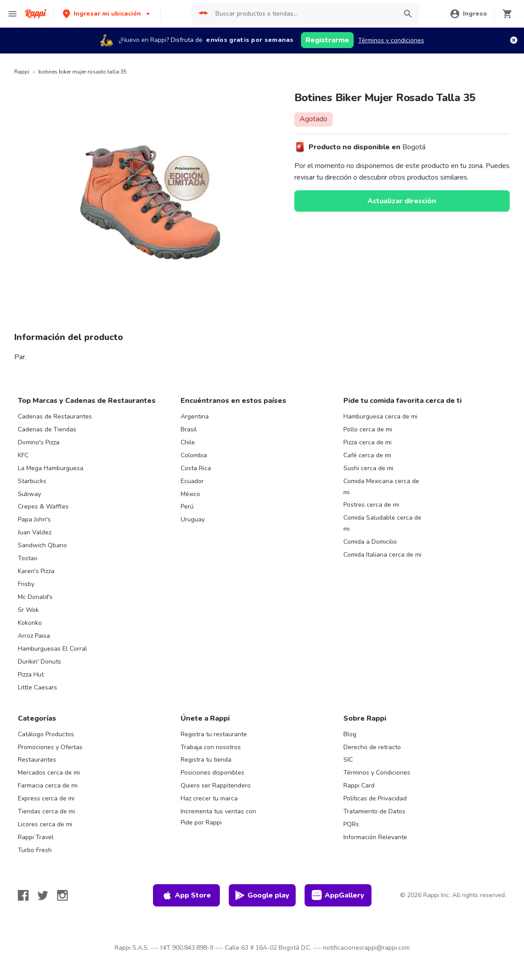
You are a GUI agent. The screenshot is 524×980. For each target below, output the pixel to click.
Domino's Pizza (39, 442)
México (190, 494)
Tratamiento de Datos (374, 811)
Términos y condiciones (391, 40)
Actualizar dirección (402, 201)
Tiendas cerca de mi (46, 811)
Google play (262, 895)
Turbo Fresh (35, 850)
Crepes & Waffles (43, 506)
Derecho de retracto (372, 747)
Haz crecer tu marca (209, 798)
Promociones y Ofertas (50, 747)
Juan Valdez (35, 532)
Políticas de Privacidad (375, 798)
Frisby (26, 584)
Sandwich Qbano (42, 545)
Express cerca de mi (46, 798)
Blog (350, 734)
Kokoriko (30, 623)
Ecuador (192, 481)
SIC (348, 760)
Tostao (28, 558)
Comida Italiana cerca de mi (382, 555)
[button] (107, 14)
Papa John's (34, 519)
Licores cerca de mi (45, 824)
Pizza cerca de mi (367, 442)
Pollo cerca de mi (368, 429)
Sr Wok (28, 610)
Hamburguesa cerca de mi (380, 416)
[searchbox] (304, 14)
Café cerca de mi (367, 455)
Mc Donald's (35, 597)
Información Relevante (375, 837)
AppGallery (338, 895)
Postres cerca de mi (371, 505)
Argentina (195, 416)
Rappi (22, 72)
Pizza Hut (31, 675)
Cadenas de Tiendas (47, 429)
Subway (29, 494)
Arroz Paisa (34, 636)
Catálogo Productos (46, 734)
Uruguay (193, 519)
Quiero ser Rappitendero (216, 785)
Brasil (189, 429)
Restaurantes (37, 760)
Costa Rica (196, 468)
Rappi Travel (36, 837)
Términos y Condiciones (377, 773)
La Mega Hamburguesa (51, 468)
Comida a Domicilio (370, 542)
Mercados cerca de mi (49, 773)
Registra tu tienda (206, 760)
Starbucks (32, 481)
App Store (186, 895)
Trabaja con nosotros (211, 747)
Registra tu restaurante (214, 734)
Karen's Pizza (36, 571)
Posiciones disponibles (212, 773)
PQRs (351, 824)
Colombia (194, 455)
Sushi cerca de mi (368, 468)
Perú (187, 506)
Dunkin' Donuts (39, 662)
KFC (23, 455)
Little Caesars (37, 687)
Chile (188, 442)
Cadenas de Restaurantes (55, 416)
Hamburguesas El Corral (52, 649)
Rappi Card (359, 785)
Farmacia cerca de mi (48, 785)
